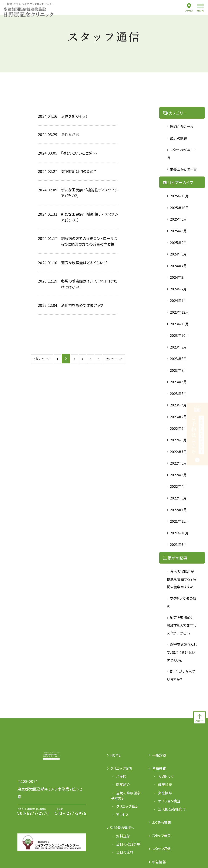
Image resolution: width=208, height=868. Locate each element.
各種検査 (160, 795)
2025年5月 (180, 239)
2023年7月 (180, 379)
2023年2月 (180, 426)
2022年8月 (180, 450)
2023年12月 (181, 321)
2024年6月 (180, 262)
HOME (116, 782)
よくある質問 (163, 855)
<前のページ (39, 374)
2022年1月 (180, 520)
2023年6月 (180, 391)
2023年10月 (181, 344)
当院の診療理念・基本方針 (126, 822)
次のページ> (117, 374)
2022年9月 (180, 438)
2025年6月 (180, 227)
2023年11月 (181, 333)
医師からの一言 (184, 126)
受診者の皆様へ (124, 855)
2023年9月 (180, 356)
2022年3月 (180, 508)
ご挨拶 (122, 803)
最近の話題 (180, 138)
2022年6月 (180, 473)
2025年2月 (180, 251)
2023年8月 (180, 368)
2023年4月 (180, 415)
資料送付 (125, 863)
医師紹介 (125, 811)
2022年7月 (180, 461)
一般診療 (160, 782)
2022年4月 (180, 496)
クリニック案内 (123, 795)
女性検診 (166, 820)
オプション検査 (171, 828)
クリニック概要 (129, 833)
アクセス (189, 11)
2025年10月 (181, 215)
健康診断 (166, 811)
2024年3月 (180, 286)
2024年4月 (180, 274)
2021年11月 (181, 532)
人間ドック (167, 803)
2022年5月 (180, 485)
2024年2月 (180, 297)
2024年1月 (180, 309)
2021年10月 (181, 543)
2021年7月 (180, 555)
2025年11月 (181, 204)
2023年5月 (180, 403)
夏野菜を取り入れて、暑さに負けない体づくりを (182, 679)
